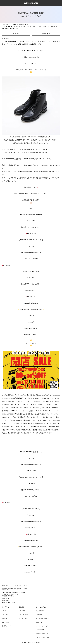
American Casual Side (42, 634)
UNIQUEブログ (40, 630)
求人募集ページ (6, 626)
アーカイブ (46, 34)
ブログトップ (6, 25)
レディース (5, 615)
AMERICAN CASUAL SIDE (19, 25)
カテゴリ (16, 34)
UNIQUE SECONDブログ (43, 637)
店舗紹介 (22, 607)
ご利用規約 (39, 615)
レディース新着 (23, 615)
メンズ (4, 611)
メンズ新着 (22, 611)
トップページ (6, 607)
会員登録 (4, 618)
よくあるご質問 (23, 618)
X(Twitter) (31, 322)
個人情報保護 (40, 611)
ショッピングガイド (42, 607)
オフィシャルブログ (42, 626)
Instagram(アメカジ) (31, 328)
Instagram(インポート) (31, 335)
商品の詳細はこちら (31, 187)
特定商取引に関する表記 (43, 618)
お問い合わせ (40, 622)
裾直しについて (6, 622)
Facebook (31, 316)
